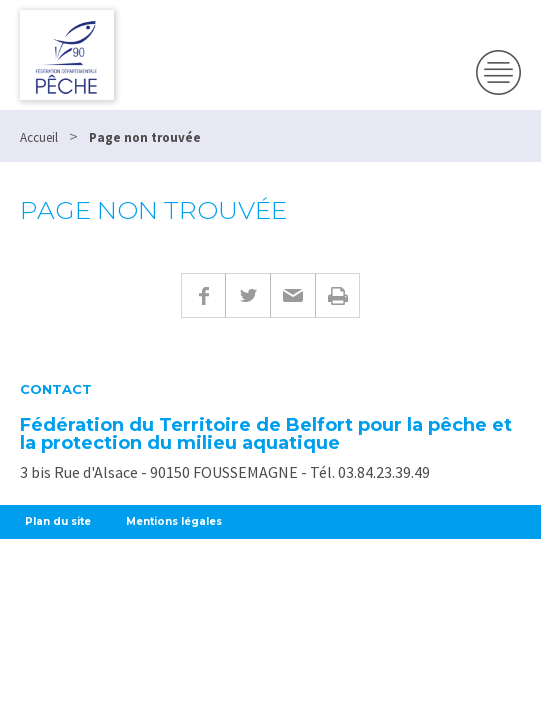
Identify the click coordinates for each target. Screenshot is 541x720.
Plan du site (58, 521)
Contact (56, 389)
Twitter (247, 295)
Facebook (203, 295)
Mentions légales (174, 521)
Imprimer (337, 295)
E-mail (292, 295)
